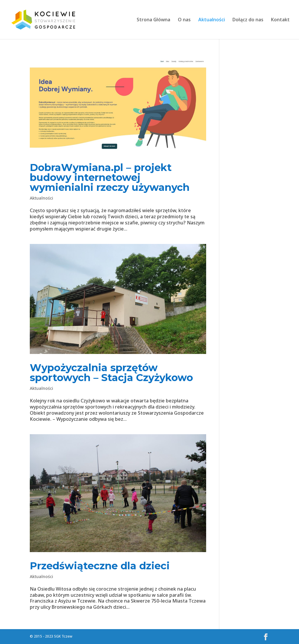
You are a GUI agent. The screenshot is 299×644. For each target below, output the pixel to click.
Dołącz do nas (248, 20)
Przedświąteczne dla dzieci (100, 566)
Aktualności (212, 20)
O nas (184, 20)
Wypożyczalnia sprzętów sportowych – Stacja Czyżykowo (111, 373)
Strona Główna (153, 20)
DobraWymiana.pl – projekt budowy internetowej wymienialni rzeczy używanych (110, 177)
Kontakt (280, 20)
